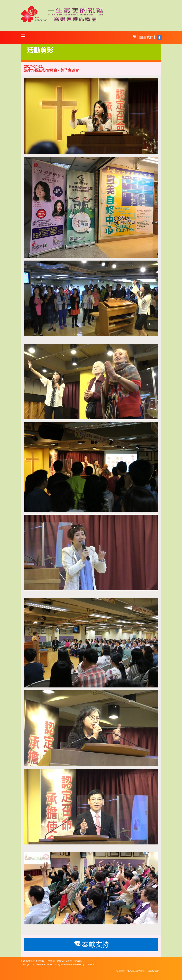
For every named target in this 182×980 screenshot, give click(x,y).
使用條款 (121, 971)
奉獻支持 (91, 944)
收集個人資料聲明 (136, 971)
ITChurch (77, 961)
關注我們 (146, 37)
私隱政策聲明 (154, 971)
